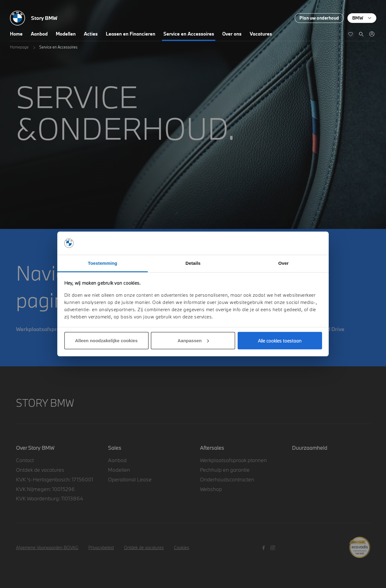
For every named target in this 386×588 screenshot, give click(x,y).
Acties (91, 34)
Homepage (19, 47)
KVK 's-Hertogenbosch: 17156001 (55, 479)
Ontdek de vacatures (40, 470)
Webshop (211, 489)
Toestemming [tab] (103, 263)
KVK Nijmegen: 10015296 (45, 489)
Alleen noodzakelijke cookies (106, 341)
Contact (25, 460)
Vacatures (261, 34)
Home (16, 34)
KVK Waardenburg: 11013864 (49, 498)
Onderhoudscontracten (227, 479)
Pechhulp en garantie (225, 470)
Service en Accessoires (189, 34)
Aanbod (39, 34)
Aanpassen (193, 341)
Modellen (66, 34)
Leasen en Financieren (131, 34)
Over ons (232, 34)
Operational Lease (130, 479)
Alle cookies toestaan (280, 341)
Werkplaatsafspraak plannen (233, 460)
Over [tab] (284, 263)
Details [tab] (193, 263)
